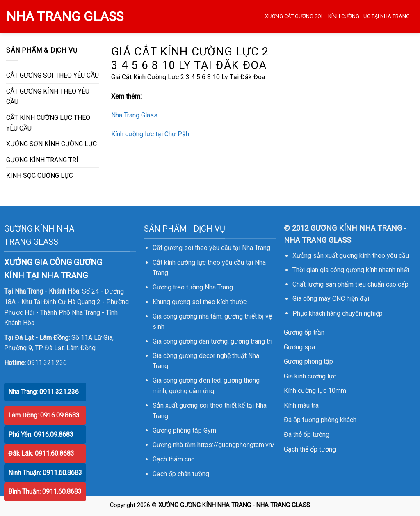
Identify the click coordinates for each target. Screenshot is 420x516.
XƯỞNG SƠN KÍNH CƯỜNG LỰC (51, 144)
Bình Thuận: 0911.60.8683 (45, 492)
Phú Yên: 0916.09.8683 (41, 435)
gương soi (186, 302)
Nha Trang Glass (134, 115)
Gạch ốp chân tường (181, 474)
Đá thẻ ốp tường (307, 435)
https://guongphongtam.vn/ (236, 445)
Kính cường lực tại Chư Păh (150, 134)
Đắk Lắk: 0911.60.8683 (41, 453)
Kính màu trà (301, 405)
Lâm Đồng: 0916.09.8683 (44, 415)
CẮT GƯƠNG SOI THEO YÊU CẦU (52, 75)
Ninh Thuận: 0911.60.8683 (45, 473)
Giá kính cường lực (310, 376)
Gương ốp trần (304, 332)
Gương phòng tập (308, 361)
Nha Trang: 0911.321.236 (43, 392)
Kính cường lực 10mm (315, 391)
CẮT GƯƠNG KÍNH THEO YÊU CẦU (48, 97)
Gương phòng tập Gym (184, 430)
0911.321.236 (47, 363)
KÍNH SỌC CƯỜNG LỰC (40, 175)
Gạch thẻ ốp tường (310, 449)
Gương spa (299, 347)
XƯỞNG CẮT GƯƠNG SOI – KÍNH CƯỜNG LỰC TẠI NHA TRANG (337, 16)
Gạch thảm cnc (173, 459)
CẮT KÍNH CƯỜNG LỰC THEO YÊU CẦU (48, 123)
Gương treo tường (178, 287)
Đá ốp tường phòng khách (320, 420)
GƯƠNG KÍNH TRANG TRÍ (42, 160)
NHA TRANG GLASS (65, 16)
